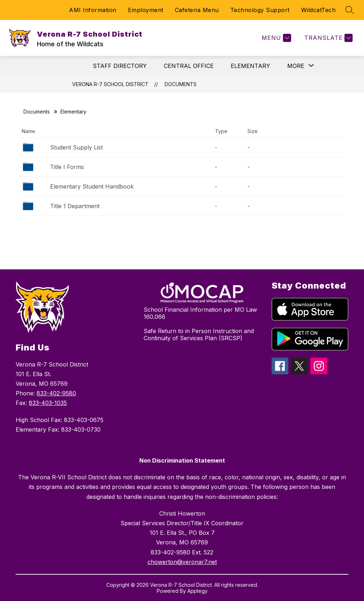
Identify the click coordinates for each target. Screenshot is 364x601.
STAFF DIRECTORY (120, 66)
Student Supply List (76, 147)
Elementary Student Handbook (92, 186)
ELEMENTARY (250, 66)
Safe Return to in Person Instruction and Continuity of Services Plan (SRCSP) (199, 334)
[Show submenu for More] (296, 66)
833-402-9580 (56, 393)
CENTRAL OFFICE (189, 66)
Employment (146, 10)
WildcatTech (318, 10)
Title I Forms (67, 167)
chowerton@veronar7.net (182, 562)
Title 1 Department (75, 206)
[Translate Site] (328, 38)
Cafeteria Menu (197, 10)
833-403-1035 (48, 403)
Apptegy (197, 591)
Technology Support (260, 10)
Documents (181, 84)
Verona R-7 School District (110, 84)
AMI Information (93, 10)
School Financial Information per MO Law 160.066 (200, 313)
